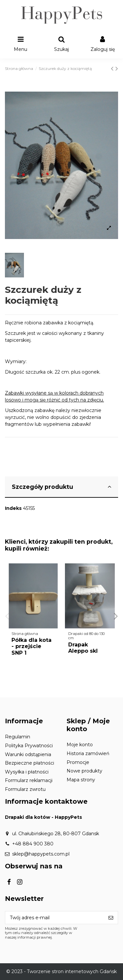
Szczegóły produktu (61, 487)
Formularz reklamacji (29, 780)
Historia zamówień (88, 753)
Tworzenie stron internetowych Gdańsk (72, 971)
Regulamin (18, 737)
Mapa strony (81, 780)
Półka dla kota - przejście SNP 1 (31, 646)
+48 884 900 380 (33, 844)
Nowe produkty (84, 771)
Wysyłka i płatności (27, 772)
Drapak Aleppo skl (83, 648)
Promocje (78, 762)
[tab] (61, 487)
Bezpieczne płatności (30, 763)
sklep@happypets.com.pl (41, 854)
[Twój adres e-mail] (55, 918)
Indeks (13, 508)
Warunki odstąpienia (28, 754)
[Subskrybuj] (111, 918)
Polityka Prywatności (29, 746)
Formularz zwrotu (25, 789)
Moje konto (80, 745)
